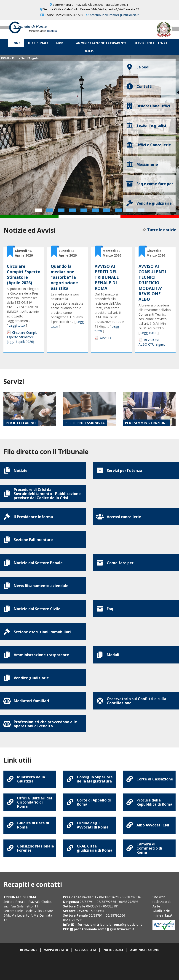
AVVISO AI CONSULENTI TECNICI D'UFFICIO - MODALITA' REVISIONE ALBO (152, 283)
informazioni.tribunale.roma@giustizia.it (108, 941)
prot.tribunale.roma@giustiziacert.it (114, 15)
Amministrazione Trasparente (101, 43)
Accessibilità (85, 966)
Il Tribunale (38, 43)
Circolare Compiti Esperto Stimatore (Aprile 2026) (24, 274)
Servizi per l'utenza (151, 43)
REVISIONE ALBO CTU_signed (152, 342)
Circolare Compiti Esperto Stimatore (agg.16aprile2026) (22, 337)
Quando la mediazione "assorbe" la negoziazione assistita (64, 277)
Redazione (29, 966)
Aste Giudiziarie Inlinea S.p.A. (163, 927)
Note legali (113, 966)
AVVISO (105, 338)
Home (16, 43)
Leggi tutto (17, 325)
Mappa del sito (56, 966)
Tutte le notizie (161, 230)
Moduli (62, 43)
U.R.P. (90, 51)
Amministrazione (145, 966)
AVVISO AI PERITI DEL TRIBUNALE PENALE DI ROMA (107, 277)
